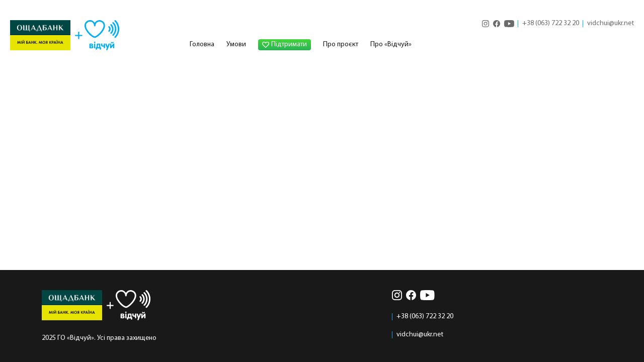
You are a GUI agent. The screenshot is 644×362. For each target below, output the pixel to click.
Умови (236, 44)
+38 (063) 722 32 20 (551, 24)
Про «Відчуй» (391, 44)
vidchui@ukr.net (611, 24)
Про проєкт (341, 44)
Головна (202, 44)
